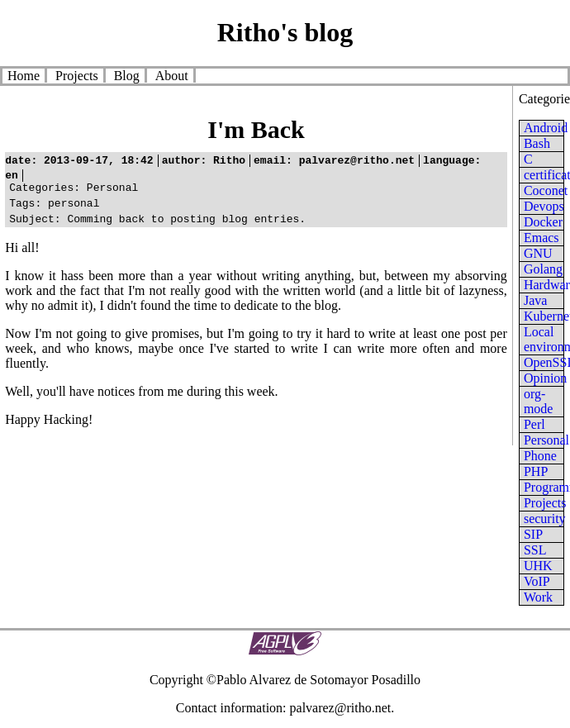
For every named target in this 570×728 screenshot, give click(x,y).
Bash (537, 143)
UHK (538, 566)
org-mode (539, 401)
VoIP (537, 581)
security (545, 519)
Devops (544, 206)
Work (538, 597)
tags (22, 207)
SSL (535, 550)
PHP (536, 471)
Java (535, 300)
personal (54, 207)
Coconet (546, 190)
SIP (533, 534)
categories (41, 189)
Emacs (541, 238)
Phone (540, 456)
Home (24, 76)
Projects (77, 76)
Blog (127, 76)
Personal (546, 440)
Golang (543, 269)
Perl (534, 424)
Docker (543, 222)
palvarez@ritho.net (341, 708)
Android (546, 128)
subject (32, 226)
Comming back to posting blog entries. (157, 226)
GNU (538, 253)
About (172, 76)
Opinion (545, 378)
